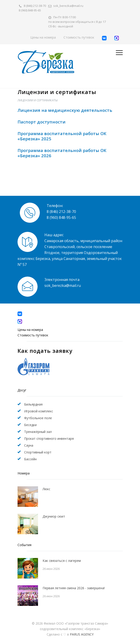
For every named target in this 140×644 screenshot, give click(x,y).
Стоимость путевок (79, 37)
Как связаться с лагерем (62, 561)
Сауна (29, 445)
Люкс (46, 489)
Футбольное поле (38, 418)
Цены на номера (43, 37)
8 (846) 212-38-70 (35, 6)
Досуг (22, 390)
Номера (24, 473)
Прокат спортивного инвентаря (49, 438)
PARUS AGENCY (82, 634)
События (24, 545)
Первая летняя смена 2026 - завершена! (74, 588)
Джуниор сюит (54, 516)
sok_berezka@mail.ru (68, 6)
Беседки (30, 425)
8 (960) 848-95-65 (30, 10)
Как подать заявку (45, 351)
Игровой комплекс (39, 411)
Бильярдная (33, 404)
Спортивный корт (38, 452)
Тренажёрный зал (38, 432)
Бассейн (30, 459)
